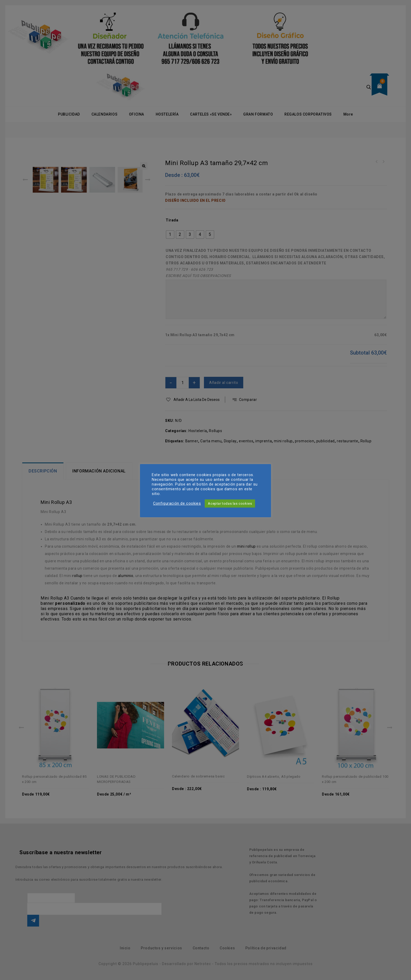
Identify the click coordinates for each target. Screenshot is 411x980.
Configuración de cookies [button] (177, 503)
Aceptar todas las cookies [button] (230, 503)
